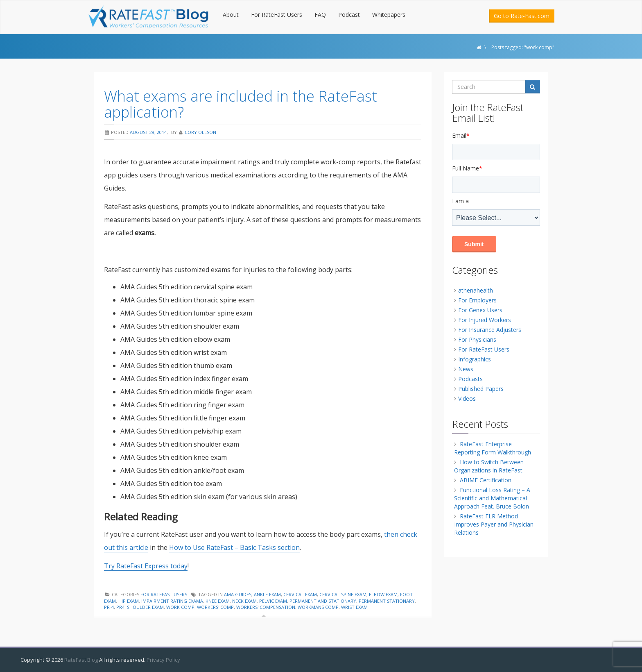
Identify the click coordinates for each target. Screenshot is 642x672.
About (231, 15)
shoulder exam (145, 607)
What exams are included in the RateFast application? (241, 104)
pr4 (120, 607)
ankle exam (267, 594)
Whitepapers (389, 15)
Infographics (475, 359)
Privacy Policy (163, 660)
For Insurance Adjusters (490, 330)
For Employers (477, 300)
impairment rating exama (172, 601)
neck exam (244, 601)
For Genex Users (480, 310)
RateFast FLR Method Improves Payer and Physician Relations (494, 524)
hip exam (129, 601)
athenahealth (476, 290)
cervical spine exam (343, 594)
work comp (180, 607)
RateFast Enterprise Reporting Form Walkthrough (493, 448)
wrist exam (354, 607)
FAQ (320, 15)
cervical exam (300, 594)
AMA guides (238, 594)
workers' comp (215, 607)
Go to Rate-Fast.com (522, 16)
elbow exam (383, 594)
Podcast (349, 15)
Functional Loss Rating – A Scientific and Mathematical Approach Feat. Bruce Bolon (492, 498)
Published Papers (481, 389)
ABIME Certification (486, 480)
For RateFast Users (277, 15)
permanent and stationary (323, 601)
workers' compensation (266, 607)
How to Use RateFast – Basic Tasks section (234, 547)
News (466, 369)
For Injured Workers (485, 320)
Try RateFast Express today (146, 566)
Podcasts (470, 379)
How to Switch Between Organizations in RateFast (489, 466)
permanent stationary (387, 601)
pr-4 (109, 607)
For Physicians (477, 339)
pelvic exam (273, 601)
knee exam (218, 601)
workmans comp (318, 607)
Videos (467, 398)
